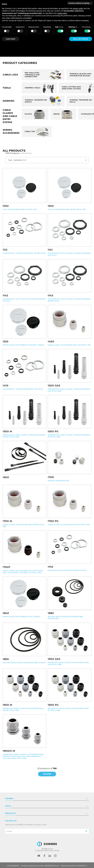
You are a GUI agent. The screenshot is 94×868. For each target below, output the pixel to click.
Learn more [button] (11, 39)
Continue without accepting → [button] (80, 3)
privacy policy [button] (78, 8)
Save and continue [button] (81, 39)
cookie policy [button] (62, 13)
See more (47, 774)
